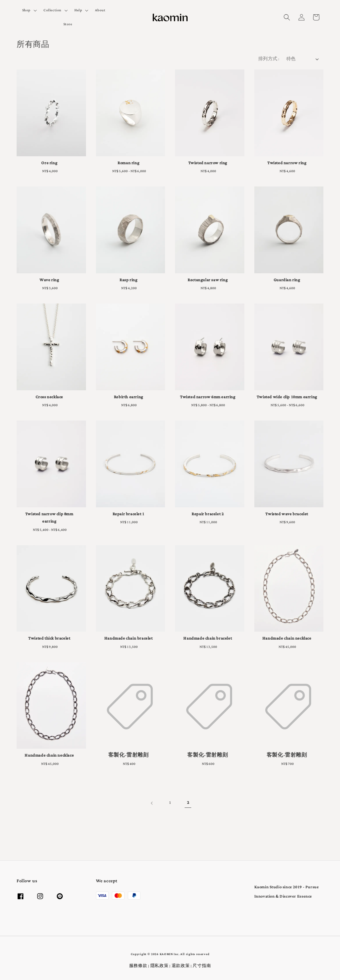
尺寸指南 (202, 966)
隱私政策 (160, 966)
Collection (52, 10)
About (100, 10)
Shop (26, 10)
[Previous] (152, 803)
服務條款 (138, 966)
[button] (287, 17)
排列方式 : (269, 59)
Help (78, 10)
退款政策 (181, 966)
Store (68, 24)
